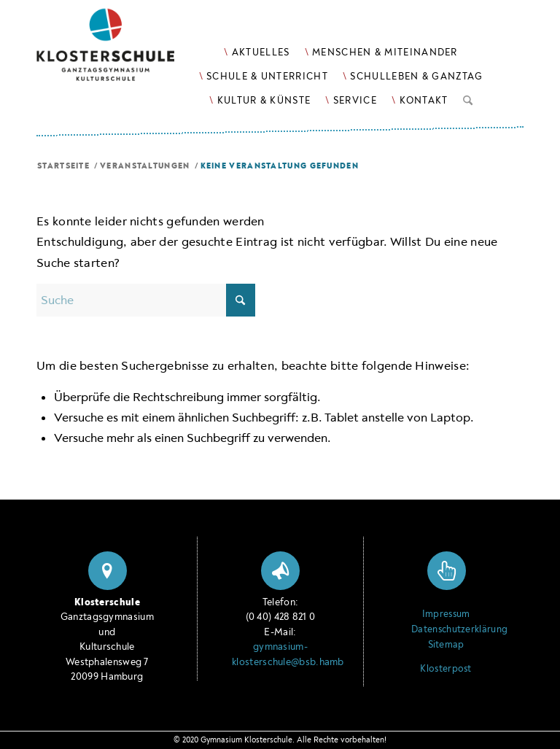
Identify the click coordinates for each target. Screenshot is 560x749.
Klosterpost (446, 669)
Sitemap (446, 645)
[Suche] (468, 98)
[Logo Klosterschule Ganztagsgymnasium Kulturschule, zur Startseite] (124, 51)
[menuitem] (257, 52)
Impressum (446, 614)
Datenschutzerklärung (446, 629)
